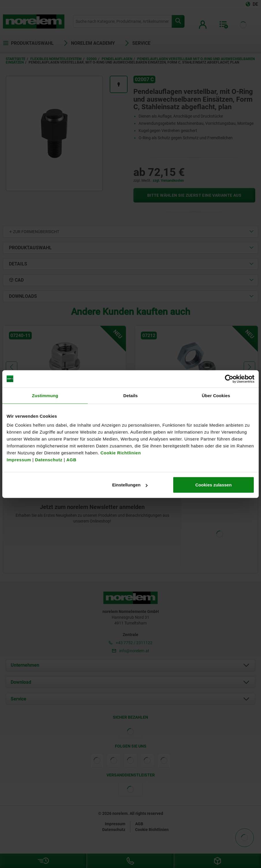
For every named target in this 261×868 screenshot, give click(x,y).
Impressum (19, 460)
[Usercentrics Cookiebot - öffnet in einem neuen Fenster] (229, 379)
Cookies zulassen (213, 485)
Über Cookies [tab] (216, 395)
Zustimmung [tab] (45, 395)
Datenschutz (49, 460)
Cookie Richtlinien (120, 453)
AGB (71, 460)
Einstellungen (130, 485)
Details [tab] (130, 395)
